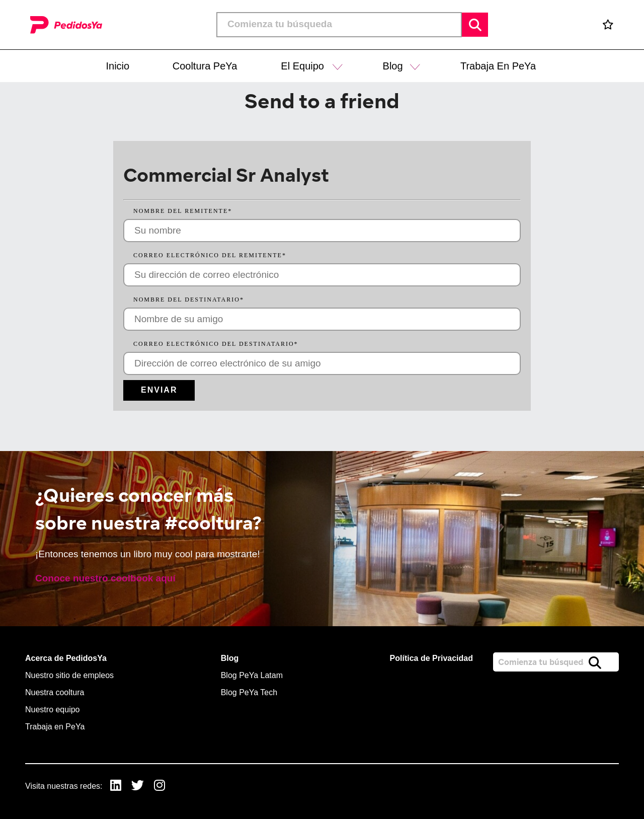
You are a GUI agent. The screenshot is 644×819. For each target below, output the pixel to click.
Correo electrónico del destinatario (216, 344)
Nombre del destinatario (189, 300)
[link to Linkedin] (116, 787)
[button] (338, 66)
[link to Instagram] (159, 787)
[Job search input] (339, 25)
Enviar (159, 390)
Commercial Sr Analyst (226, 175)
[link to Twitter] (138, 787)
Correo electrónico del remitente (210, 255)
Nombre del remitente (183, 211)
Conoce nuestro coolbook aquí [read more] (105, 578)
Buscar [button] (475, 25)
